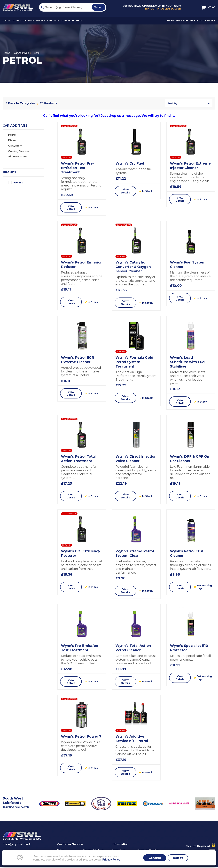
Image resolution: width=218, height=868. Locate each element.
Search (99, 8)
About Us (196, 22)
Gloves (66, 22)
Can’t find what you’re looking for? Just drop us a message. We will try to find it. (109, 116)
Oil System (15, 146)
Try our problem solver (163, 9)
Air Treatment (18, 156)
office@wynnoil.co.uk (17, 845)
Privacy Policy (111, 860)
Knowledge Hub (177, 22)
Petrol (12, 135)
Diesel (12, 140)
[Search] (65, 8)
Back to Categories (21, 103)
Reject (178, 858)
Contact (209, 22)
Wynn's (14, 182)
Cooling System (19, 151)
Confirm (155, 858)
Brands (77, 22)
